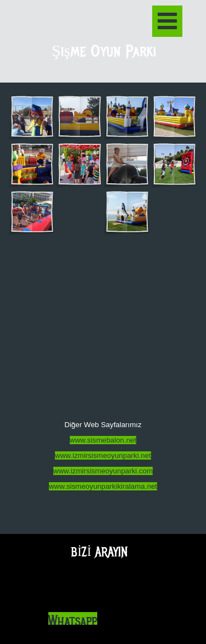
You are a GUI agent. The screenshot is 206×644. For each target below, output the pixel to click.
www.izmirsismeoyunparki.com (103, 471)
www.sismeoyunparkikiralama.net (103, 486)
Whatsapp (73, 621)
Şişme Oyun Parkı (104, 51)
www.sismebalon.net (103, 440)
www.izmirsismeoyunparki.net (103, 455)
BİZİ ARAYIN (99, 552)
